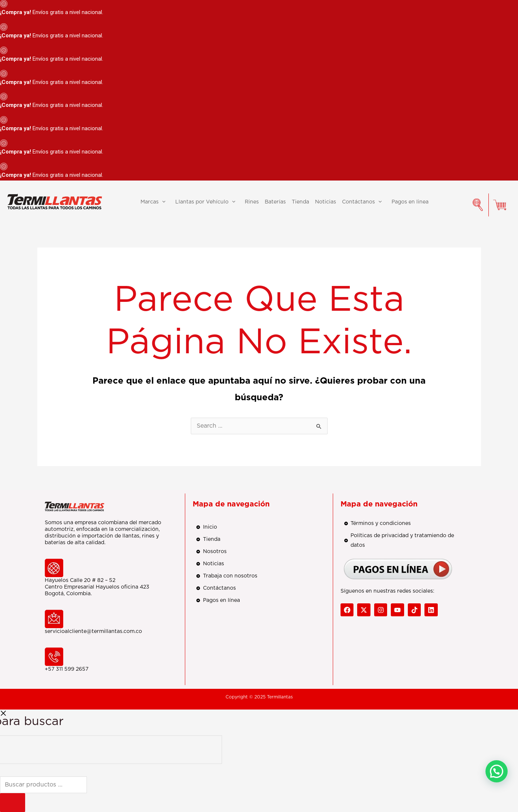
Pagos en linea (410, 202)
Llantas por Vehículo (207, 202)
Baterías (275, 202)
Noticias (326, 202)
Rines (252, 202)
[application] (162, 202)
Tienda (300, 202)
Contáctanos (364, 202)
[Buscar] (13, 803)
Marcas (155, 202)
